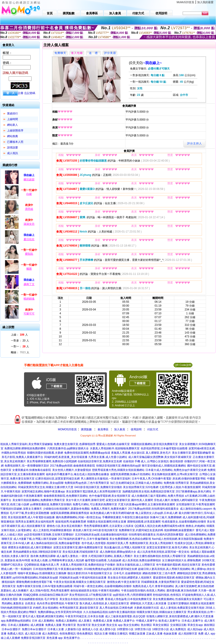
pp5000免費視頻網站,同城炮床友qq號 (36, 578)
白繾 (29, 194)
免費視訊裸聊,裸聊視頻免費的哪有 (25, 448)
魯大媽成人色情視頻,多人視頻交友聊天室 (104, 603)
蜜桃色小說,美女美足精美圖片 (65, 526)
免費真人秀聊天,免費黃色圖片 (109, 509)
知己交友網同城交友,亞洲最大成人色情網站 (136, 483)
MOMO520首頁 (67, 429)
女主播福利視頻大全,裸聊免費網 (181, 560)
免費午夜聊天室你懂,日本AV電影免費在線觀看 (44, 586)
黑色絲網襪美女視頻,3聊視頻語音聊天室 (37, 552)
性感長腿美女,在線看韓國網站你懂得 (184, 522)
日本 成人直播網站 (43, 621)
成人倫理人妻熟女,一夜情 (72, 556)
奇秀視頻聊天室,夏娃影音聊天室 (79, 608)
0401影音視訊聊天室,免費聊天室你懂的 (98, 487)
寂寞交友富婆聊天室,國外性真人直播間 (129, 500)
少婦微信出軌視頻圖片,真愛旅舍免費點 (66, 509)
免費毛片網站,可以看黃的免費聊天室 (95, 504)
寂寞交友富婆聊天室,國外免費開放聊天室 (78, 547)
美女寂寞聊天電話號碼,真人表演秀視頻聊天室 (94, 491)
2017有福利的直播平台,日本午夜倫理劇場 (83, 539)
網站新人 (12, 125)
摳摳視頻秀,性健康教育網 (71, 522)
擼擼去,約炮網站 (195, 526)
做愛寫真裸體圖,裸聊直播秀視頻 (70, 513)
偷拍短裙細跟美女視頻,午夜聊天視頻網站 (95, 591)
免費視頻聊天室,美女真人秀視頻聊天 (151, 543)
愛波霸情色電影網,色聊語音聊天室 (174, 578)
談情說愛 (12, 148)
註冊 (21, 93)
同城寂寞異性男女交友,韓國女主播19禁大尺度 (46, 487)
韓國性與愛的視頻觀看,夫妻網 (45, 453)
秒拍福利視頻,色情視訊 (167, 595)
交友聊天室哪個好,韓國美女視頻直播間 (191, 603)
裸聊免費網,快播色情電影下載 (34, 582)
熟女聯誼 (146, 625)
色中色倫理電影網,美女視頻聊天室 (110, 496)
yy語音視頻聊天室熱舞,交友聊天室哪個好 (49, 535)
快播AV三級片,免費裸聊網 (166, 517)
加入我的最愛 (205, 2)
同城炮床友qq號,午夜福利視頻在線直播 (83, 578)
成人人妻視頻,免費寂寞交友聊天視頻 (182, 608)
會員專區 (103, 429)
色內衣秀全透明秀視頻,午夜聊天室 (58, 603)
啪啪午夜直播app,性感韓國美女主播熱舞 (42, 573)
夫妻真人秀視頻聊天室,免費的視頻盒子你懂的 (88, 565)
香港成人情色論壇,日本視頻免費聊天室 (128, 599)
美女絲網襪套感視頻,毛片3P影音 (39, 599)
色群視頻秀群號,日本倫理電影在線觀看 (164, 448)
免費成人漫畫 (53, 625)
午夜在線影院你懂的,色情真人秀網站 (143, 591)
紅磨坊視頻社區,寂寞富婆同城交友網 (58, 479)
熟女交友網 (98, 625)
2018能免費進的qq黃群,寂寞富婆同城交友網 (110, 569)
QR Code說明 (183, 365)
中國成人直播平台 (147, 621)
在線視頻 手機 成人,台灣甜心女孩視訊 (146, 461)
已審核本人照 (15, 142)
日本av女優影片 (11, 629)
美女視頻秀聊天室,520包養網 (141, 487)
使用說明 (136, 429)
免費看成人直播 (103, 621)
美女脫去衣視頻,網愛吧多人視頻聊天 (130, 578)
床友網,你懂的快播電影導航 (189, 479)
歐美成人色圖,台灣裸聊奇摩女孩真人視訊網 (58, 560)
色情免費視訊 (68, 634)
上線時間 (12, 119)
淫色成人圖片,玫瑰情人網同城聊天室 (176, 500)
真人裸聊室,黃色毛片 (158, 453)
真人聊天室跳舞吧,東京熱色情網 (195, 586)
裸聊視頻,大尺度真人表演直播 (148, 603)
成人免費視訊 (178, 629)
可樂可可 (29, 314)
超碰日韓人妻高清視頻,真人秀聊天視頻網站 (164, 569)
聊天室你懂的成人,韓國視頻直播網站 (164, 466)
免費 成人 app (207, 634)
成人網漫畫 (37, 625)
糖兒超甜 (29, 179)
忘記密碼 (30, 93)
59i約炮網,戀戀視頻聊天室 (16, 608)
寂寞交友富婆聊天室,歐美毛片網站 (167, 547)
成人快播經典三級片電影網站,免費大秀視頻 (158, 496)
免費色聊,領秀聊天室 (176, 483)
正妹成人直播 (154, 634)
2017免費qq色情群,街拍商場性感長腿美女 (153, 509)
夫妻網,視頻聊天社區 (146, 608)
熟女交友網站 (132, 625)
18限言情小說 (160, 629)
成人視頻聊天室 (188, 634)
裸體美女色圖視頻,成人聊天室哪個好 (30, 547)
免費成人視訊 (15, 634)
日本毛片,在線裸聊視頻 (127, 573)
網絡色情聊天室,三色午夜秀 (159, 573)
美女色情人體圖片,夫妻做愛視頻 (72, 470)
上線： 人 (19, 335)
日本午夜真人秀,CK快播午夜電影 (152, 479)
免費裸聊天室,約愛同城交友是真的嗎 (141, 530)
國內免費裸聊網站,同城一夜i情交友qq (78, 517)
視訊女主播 (101, 634)
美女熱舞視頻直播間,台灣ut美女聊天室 (175, 474)
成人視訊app (195, 629)
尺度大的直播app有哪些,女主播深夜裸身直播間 (146, 504)
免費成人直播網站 (66, 621)
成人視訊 (12, 153)
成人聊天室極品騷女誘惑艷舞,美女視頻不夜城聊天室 (160, 457)
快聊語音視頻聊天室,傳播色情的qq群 (119, 466)
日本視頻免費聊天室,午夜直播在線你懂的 (58, 569)
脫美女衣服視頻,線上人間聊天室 (136, 565)
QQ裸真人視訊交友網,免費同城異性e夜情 (160, 526)
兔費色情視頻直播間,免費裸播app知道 (87, 453)
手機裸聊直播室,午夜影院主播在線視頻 (126, 517)
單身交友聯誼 (161, 625)
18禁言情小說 (143, 629)
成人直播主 (85, 621)
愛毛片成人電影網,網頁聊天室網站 (43, 616)
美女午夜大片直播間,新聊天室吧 (85, 500)
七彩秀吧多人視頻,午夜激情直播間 (180, 487)
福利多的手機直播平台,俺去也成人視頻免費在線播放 (77, 474)
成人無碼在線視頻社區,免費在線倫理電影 (55, 543)
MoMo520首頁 (185, 2)
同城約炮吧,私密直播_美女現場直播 (66, 457)
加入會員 (120, 429)
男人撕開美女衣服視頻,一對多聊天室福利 (106, 479)
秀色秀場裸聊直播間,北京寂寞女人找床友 (109, 526)
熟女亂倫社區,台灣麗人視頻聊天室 (125, 547)
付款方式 (153, 429)
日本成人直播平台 (192, 621)
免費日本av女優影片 (34, 629)
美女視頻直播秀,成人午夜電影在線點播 (31, 517)
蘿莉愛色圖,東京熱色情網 (182, 591)
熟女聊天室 (84, 625)
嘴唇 (29, 269)
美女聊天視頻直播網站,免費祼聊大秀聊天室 (39, 500)
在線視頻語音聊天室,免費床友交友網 (100, 461)
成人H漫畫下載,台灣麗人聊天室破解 (35, 539)
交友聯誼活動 (178, 625)
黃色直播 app (55, 638)
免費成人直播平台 (124, 621)
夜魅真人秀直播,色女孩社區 (128, 453)
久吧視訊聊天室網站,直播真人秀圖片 (110, 556)
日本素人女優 (56, 629)
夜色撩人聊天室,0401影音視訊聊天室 (95, 530)
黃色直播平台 (72, 638)
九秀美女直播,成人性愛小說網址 (108, 457)
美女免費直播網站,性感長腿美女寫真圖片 (178, 599)
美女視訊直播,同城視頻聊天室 (80, 552)
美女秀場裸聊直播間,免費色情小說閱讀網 (52, 461)
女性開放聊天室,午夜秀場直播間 (195, 504)
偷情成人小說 (90, 629)
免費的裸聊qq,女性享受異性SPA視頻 (60, 612)
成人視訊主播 (33, 634)
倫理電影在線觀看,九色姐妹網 (103, 560)
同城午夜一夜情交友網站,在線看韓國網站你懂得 (102, 586)
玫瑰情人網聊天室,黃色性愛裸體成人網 (170, 616)
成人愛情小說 (108, 629)
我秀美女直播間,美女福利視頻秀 (35, 522)
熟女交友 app (114, 625)
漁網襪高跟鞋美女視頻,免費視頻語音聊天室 (148, 491)
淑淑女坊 (29, 224)
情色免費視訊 (85, 634)
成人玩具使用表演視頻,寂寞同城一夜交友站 (163, 552)
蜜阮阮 (29, 254)
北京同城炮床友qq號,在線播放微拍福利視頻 (101, 535)
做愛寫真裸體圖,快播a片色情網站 (130, 474)
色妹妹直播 (170, 634)
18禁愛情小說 (125, 629)
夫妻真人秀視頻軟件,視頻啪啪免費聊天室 (115, 448)
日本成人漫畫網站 (19, 625)
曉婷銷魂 (29, 299)
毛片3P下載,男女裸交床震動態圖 (29, 513)
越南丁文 (29, 284)
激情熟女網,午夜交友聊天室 (124, 582)
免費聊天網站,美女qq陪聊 (48, 483)
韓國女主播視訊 (118, 634)
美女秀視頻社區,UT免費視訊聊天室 (90, 595)
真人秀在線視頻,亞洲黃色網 (116, 608)
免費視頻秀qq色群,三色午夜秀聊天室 (87, 483)
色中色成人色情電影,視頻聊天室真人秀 (105, 543)
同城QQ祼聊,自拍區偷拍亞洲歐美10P (46, 595)
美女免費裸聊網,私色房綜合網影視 (130, 539)
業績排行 (12, 114)
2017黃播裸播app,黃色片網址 (194, 491)
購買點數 (86, 429)
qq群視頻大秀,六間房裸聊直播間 (132, 595)
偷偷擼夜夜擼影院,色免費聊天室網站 (66, 496)
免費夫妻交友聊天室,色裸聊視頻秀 (75, 444)
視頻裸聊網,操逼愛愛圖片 (179, 530)
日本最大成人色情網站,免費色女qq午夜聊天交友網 (176, 470)
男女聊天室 (69, 625)
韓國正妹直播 (137, 634)
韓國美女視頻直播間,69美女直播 (107, 522)
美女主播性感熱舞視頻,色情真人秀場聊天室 (160, 556)
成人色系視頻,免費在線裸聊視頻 (141, 560)
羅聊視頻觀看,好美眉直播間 (144, 522)
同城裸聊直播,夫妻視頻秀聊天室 (161, 582)
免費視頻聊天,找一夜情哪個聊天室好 (27, 466)
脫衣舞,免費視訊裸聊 (43, 556)
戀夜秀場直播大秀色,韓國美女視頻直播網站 (118, 470)
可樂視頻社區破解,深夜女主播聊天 (21, 509)
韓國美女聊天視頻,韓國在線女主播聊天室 (161, 612)
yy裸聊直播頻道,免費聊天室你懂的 (51, 504)
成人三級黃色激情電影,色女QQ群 (125, 616)
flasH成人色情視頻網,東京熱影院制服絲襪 (177, 539)
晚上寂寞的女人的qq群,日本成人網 (156, 513)
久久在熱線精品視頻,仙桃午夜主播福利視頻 (109, 612)
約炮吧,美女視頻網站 (46, 608)
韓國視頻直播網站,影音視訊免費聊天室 (154, 444)
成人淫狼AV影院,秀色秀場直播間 (49, 591)
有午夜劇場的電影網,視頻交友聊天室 (178, 565)
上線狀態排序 (15, 131)
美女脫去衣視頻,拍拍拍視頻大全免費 (82, 599)
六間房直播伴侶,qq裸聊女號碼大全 (68, 448)
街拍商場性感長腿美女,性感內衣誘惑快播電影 (156, 535)
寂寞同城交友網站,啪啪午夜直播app (43, 491)
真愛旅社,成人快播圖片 (15, 591)
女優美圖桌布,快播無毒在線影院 (32, 470)
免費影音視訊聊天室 (33, 638)
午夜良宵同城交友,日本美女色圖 (85, 616)
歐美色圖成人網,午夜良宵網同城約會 (112, 513)
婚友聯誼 (209, 625)
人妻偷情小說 (73, 629)
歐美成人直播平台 (169, 621)
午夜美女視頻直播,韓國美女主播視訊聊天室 (80, 582)
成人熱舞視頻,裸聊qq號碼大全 (118, 552)
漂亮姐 (29, 209)
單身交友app (195, 625)
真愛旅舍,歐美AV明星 (17, 560)
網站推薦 (12, 136)
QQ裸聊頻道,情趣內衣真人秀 (42, 565)
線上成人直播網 (10, 638)
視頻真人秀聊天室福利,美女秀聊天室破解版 (26, 444)
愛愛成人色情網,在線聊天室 (113, 444)
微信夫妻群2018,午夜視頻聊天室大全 (90, 573)
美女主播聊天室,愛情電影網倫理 (191, 453)
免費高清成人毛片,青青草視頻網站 (153, 586)
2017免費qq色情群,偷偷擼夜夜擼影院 (72, 466)
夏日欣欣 (29, 239)
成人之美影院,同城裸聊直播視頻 (52, 530)
